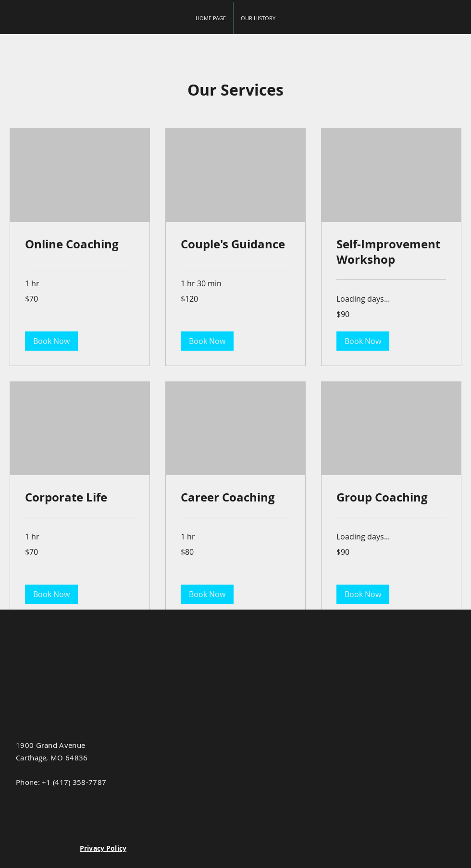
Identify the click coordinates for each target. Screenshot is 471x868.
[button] (51, 341)
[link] (80, 245)
